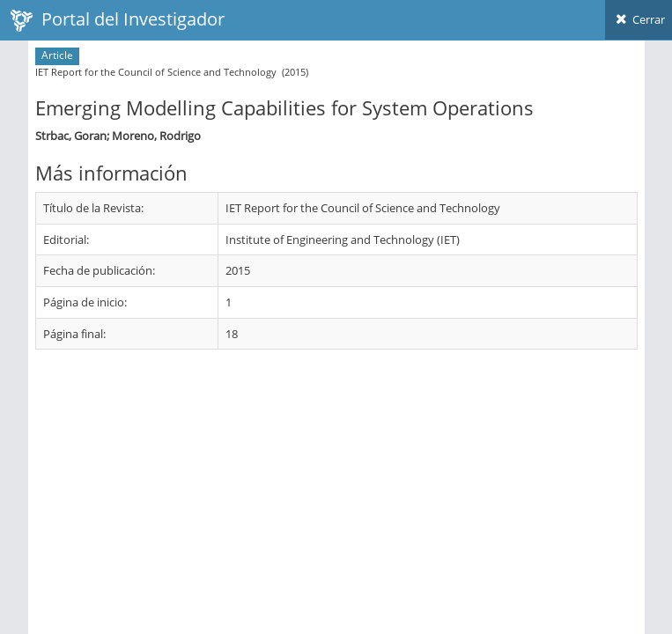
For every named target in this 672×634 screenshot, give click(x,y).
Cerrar (639, 19)
